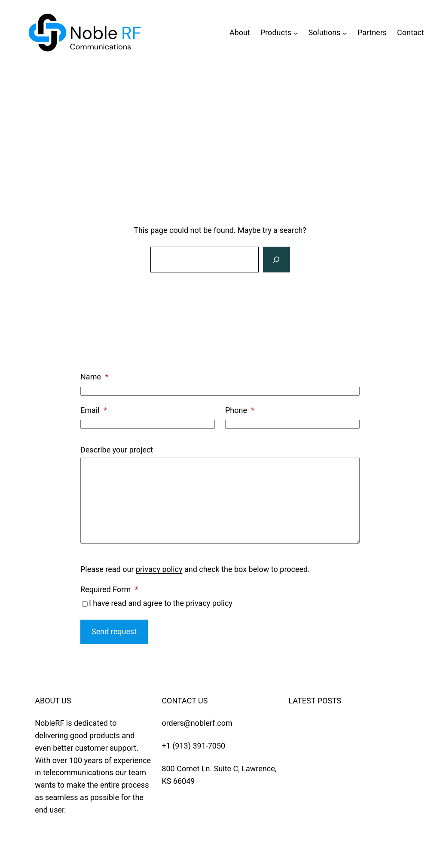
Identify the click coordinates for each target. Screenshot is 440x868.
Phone (240, 410)
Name (94, 377)
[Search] (276, 260)
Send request (114, 631)
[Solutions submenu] (345, 33)
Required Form (109, 589)
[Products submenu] (296, 33)
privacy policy (159, 569)
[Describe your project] (220, 501)
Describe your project (117, 450)
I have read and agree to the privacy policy (161, 603)
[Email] (148, 424)
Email (94, 410)
